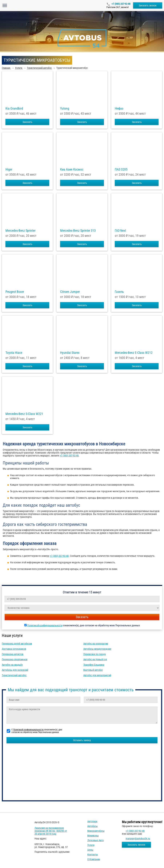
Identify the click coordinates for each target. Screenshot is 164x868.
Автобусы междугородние (97, 649)
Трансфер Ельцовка (94, 665)
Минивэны (93, 836)
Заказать (27, 122)
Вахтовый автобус (93, 670)
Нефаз (119, 108)
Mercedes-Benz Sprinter (20, 231)
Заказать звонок (148, 5)
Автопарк (92, 821)
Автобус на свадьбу (12, 665)
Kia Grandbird (14, 108)
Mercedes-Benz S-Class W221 (24, 414)
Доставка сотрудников (14, 649)
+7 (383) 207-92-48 (121, 4)
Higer (9, 169)
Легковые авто (96, 840)
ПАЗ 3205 (121, 169)
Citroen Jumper (70, 292)
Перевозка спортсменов (15, 659)
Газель (119, 292)
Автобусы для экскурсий (15, 670)
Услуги (91, 845)
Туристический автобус (14, 675)
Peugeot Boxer (15, 292)
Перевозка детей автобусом (17, 644)
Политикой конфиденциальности (45, 625)
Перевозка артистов (13, 654)
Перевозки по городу (95, 654)
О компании (94, 859)
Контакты (93, 855)
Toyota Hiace (14, 353)
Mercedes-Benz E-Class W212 (134, 353)
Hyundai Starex (70, 353)
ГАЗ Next (120, 231)
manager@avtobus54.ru (138, 839)
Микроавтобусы (96, 831)
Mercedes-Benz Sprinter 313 (78, 231)
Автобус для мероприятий (97, 675)
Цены (90, 850)
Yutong (65, 108)
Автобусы (93, 826)
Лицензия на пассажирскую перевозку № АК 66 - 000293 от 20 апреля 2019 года (51, 831)
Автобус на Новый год (95, 659)
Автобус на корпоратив (96, 644)
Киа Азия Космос (72, 169)
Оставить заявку (82, 740)
